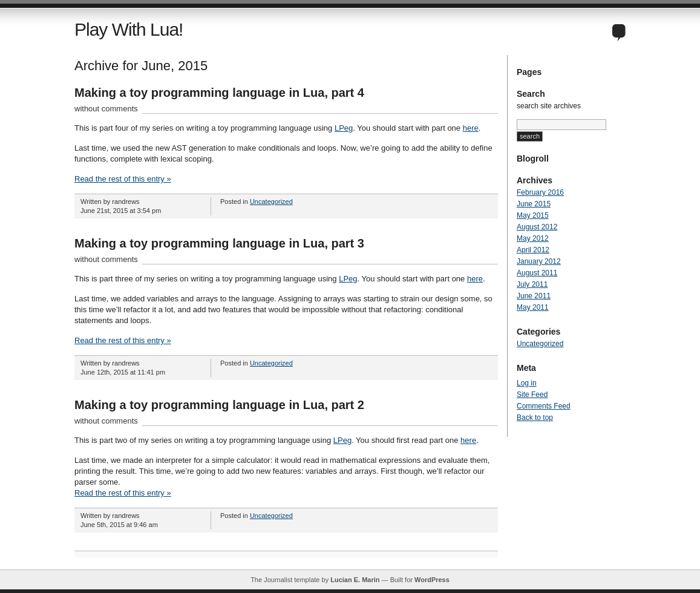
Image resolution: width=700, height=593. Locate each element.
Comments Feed (544, 406)
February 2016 (540, 192)
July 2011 (532, 284)
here (471, 128)
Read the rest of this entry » (123, 179)
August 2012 (537, 227)
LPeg (344, 128)
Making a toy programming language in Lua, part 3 (219, 243)
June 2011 (534, 296)
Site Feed (532, 395)
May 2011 (533, 307)
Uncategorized (271, 201)
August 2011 (537, 273)
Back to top (535, 418)
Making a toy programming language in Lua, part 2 (219, 405)
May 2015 (533, 215)
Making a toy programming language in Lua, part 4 (219, 93)
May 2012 (533, 238)
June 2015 (534, 204)
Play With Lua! (129, 29)
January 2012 (539, 261)
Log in (527, 383)
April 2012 (533, 250)
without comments (106, 109)
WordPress (432, 580)
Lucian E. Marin (355, 580)
